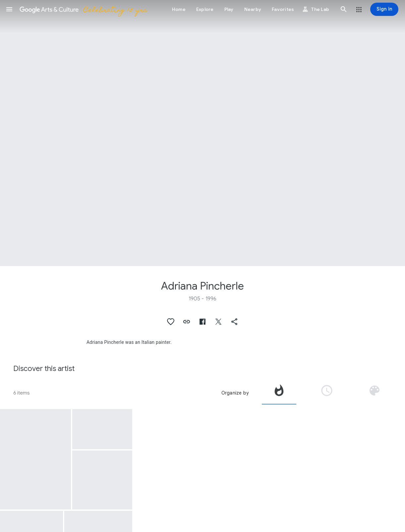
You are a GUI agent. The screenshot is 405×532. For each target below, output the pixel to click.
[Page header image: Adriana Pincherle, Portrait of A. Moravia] (202, 133)
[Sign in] (384, 9)
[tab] (279, 393)
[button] (9, 9)
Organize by (235, 393)
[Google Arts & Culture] (83, 9)
